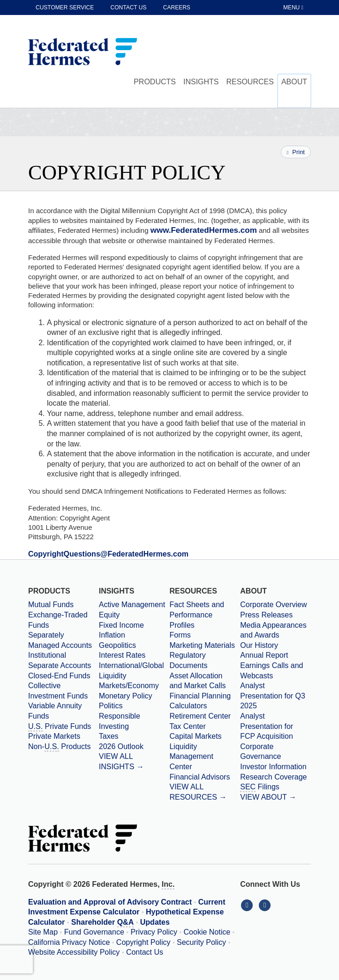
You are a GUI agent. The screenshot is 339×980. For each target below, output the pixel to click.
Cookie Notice (207, 932)
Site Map (43, 932)
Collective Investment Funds (58, 691)
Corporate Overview (273, 605)
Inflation (112, 635)
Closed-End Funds (59, 676)
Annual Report (264, 655)
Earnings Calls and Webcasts (271, 671)
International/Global (132, 665)
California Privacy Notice (69, 942)
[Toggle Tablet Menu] (294, 7)
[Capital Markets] (205, 736)
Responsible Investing (120, 721)
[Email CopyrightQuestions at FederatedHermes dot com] (108, 554)
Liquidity (113, 676)
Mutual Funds (51, 605)
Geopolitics (117, 645)
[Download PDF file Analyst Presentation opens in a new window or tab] (275, 696)
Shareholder (102, 923)
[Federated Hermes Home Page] (83, 52)
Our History (259, 645)
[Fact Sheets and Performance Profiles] (205, 615)
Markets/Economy (129, 686)
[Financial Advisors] (205, 777)
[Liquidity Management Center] (205, 757)
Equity (109, 615)
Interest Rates (122, 655)
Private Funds (60, 727)
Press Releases (266, 615)
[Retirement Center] (205, 716)
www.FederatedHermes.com (204, 230)
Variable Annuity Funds (55, 711)
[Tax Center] (205, 727)
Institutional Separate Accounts (60, 660)
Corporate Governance (260, 752)
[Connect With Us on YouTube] (266, 905)
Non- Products (59, 747)
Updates (155, 922)
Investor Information (273, 767)
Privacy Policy (154, 932)
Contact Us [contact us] (129, 7)
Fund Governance (94, 932)
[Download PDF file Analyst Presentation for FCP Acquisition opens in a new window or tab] (275, 726)
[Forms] (205, 635)
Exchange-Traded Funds (58, 620)
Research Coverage (273, 777)
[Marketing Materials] (205, 646)
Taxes (109, 736)
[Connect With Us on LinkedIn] (249, 905)
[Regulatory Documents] (205, 660)
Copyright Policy (143, 942)
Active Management (132, 605)
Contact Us (145, 952)
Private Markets (54, 736)
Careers (177, 7)
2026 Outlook (121, 746)
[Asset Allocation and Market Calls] (205, 681)
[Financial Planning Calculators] (205, 701)
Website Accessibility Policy (74, 952)
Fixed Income (121, 625)
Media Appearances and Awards (273, 630)
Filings (260, 787)
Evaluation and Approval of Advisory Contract (110, 902)
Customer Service (65, 7)
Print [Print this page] (296, 152)
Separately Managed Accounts (60, 640)
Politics (111, 706)
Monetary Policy (126, 696)
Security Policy (201, 942)
